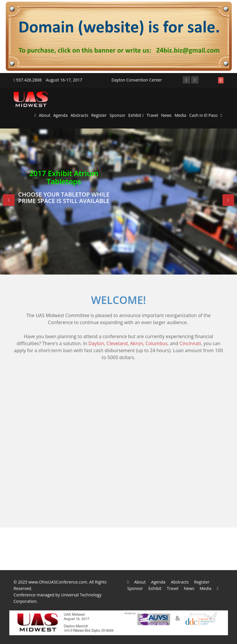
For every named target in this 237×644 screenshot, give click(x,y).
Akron (137, 341)
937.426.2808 (28, 80)
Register (99, 115)
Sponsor (117, 115)
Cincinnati (190, 341)
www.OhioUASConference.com (58, 582)
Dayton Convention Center (137, 80)
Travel (152, 115)
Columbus (157, 341)
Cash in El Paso (203, 115)
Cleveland (117, 341)
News (166, 115)
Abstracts (79, 115)
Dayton (96, 341)
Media (180, 115)
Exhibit (136, 115)
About (44, 115)
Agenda (60, 115)
